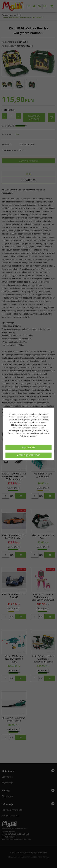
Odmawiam (29, 447)
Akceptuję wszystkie (28, 455)
